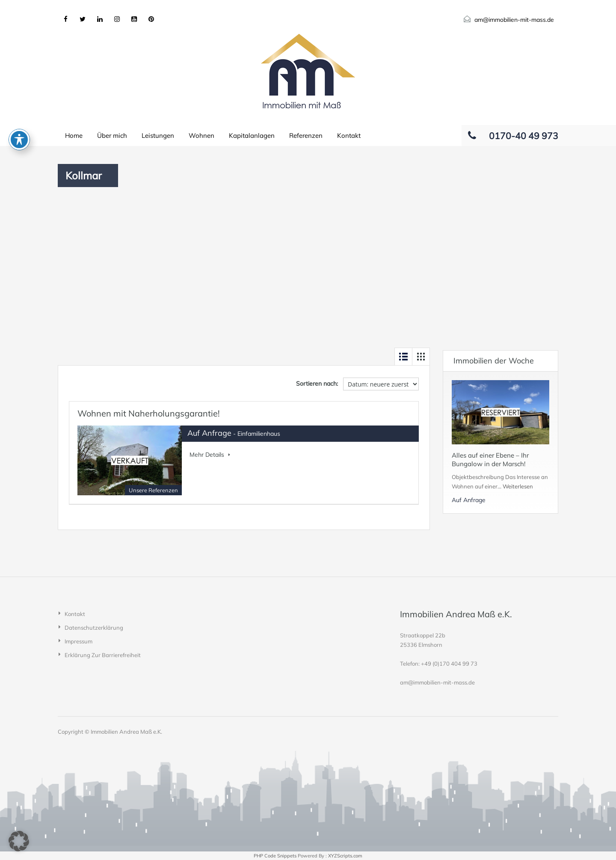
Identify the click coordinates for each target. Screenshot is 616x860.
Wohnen (201, 135)
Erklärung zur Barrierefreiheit (103, 655)
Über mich (112, 135)
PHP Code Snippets (275, 856)
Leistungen (158, 135)
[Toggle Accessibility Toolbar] (19, 98)
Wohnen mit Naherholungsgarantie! (149, 413)
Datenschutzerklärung (94, 628)
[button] (19, 841)
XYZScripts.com (345, 856)
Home (74, 135)
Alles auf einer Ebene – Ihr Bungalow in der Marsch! (490, 460)
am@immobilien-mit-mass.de (514, 20)
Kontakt (349, 135)
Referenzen (306, 135)
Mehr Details (210, 455)
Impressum (78, 641)
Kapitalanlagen (252, 135)
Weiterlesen (518, 486)
